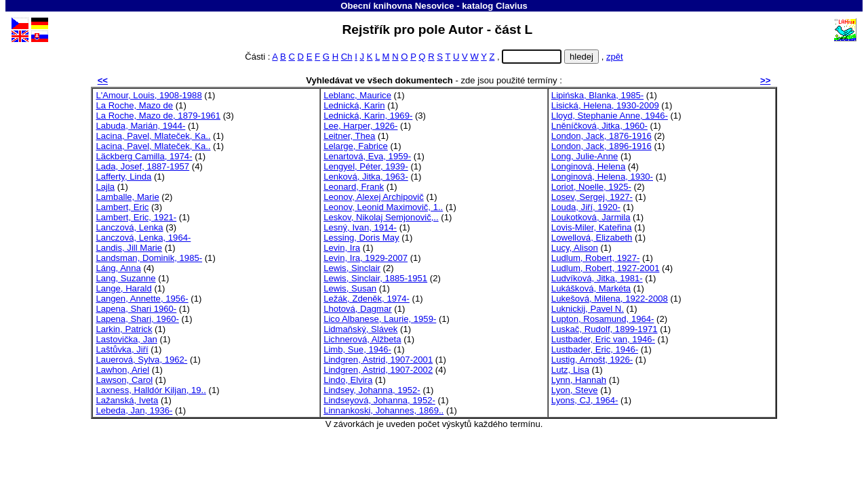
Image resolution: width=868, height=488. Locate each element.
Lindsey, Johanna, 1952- (372, 390)
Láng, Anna (118, 268)
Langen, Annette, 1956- (142, 299)
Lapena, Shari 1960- (136, 309)
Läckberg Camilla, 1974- (144, 156)
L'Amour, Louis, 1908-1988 (149, 95)
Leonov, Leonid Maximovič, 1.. (383, 207)
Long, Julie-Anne (585, 156)
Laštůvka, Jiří (122, 349)
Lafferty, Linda (123, 177)
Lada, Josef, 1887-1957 (142, 166)
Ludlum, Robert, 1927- (595, 258)
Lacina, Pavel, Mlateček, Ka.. (153, 136)
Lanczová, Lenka (129, 227)
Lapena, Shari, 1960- (137, 319)
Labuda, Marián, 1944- (140, 126)
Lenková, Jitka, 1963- (366, 177)
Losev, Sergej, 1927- (592, 197)
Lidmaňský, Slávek (360, 329)
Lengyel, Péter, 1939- (366, 166)
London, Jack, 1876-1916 (601, 136)
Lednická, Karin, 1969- (368, 116)
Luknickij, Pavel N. (588, 309)
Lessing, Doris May (361, 238)
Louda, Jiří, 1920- (586, 207)
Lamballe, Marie (127, 197)
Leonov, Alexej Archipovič (374, 197)
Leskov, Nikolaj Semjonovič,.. (381, 217)
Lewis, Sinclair (352, 268)
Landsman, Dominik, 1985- (149, 258)
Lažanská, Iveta (127, 400)
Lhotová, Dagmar (358, 309)
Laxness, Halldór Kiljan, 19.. (151, 390)
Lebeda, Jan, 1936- (134, 410)
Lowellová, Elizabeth (592, 238)
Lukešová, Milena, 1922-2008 (610, 299)
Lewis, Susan (350, 288)
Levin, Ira (342, 248)
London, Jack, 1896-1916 (601, 146)
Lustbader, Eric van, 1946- (603, 339)
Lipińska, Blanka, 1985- (597, 95)
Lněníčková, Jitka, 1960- (599, 126)
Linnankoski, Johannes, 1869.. (383, 410)
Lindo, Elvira (348, 380)
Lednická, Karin (354, 105)
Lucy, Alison (575, 248)
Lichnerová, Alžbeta (362, 339)
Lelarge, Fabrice (356, 146)
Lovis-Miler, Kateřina (592, 227)
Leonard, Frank (354, 187)
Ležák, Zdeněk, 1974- (367, 299)
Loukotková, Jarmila (591, 217)
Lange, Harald (123, 288)
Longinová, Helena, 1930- (602, 177)
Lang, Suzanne (125, 278)
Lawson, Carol (124, 380)
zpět (615, 57)
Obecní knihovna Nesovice (397, 6)
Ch (347, 57)
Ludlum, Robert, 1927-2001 (606, 268)
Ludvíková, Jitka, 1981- (597, 278)
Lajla (105, 187)
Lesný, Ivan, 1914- (360, 227)
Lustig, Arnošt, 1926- (592, 360)
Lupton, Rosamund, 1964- (603, 319)
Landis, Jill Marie (129, 248)
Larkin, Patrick (124, 329)
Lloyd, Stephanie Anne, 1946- (610, 116)
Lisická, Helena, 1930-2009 (605, 105)
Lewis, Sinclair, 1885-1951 (375, 278)
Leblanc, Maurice (357, 95)
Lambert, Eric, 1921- (136, 217)
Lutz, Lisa (570, 370)
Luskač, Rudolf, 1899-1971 (605, 329)
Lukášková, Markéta (591, 288)
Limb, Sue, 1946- (357, 349)
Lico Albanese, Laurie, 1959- (380, 319)
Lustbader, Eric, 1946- (595, 349)
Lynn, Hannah (579, 380)
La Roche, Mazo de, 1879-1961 (158, 116)
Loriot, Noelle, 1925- (591, 187)
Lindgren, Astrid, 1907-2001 (378, 360)
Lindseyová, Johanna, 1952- (379, 400)
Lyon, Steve (575, 390)
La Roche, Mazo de (134, 105)
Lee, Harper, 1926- (360, 126)
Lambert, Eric (122, 207)
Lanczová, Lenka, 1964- (143, 238)
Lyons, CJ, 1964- (585, 400)
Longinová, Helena (588, 166)
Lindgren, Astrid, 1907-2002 (378, 370)
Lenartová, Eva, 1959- (367, 156)
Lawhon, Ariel (122, 370)
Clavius (512, 6)
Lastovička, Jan (126, 339)
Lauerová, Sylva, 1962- (141, 360)
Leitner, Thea (349, 136)
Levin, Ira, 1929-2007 (366, 258)
